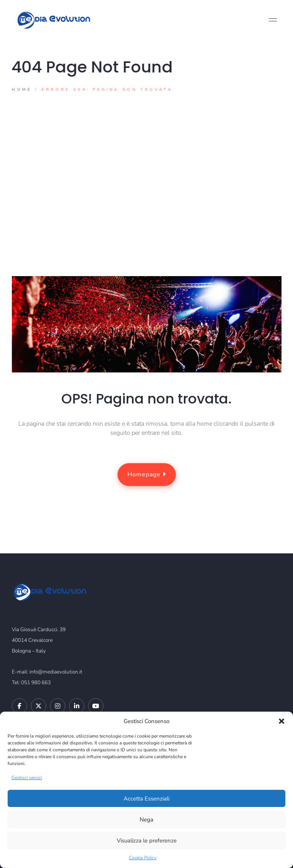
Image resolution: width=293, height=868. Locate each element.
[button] (282, 721)
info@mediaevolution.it (56, 672)
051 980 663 (36, 682)
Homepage (146, 475)
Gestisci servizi (27, 778)
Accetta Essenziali (146, 799)
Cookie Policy (143, 858)
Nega (146, 820)
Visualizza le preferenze (147, 841)
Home (22, 90)
